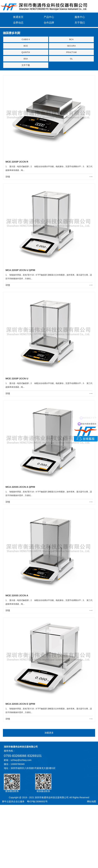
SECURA (71, 46)
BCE (26, 46)
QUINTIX (26, 52)
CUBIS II (26, 39)
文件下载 (26, 65)
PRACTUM (71, 52)
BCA (71, 39)
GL (71, 59)
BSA (26, 59)
